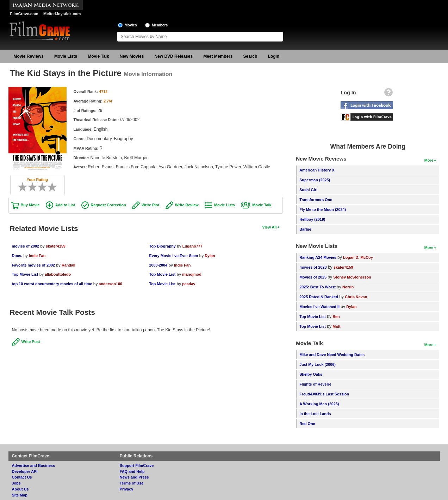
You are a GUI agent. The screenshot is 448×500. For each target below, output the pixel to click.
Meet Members (218, 56)
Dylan (210, 256)
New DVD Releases (173, 56)
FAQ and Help (132, 471)
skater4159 (56, 246)
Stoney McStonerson (352, 277)
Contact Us (22, 477)
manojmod (192, 274)
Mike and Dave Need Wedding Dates (332, 355)
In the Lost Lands (315, 414)
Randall (69, 265)
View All (270, 227)
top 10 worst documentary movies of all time (52, 284)
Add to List (65, 205)
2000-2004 (158, 265)
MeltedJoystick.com (62, 14)
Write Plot (150, 205)
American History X (317, 170)
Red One (307, 424)
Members (160, 25)
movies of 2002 (26, 246)
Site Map (20, 495)
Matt (336, 326)
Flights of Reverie (315, 384)
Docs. (17, 256)
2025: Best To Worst (318, 287)
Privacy (126, 489)
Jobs (16, 483)
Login (274, 56)
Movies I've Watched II (319, 307)
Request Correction (108, 205)
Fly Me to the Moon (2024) (323, 210)
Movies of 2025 (313, 277)
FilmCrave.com (24, 14)
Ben (336, 317)
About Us (20, 489)
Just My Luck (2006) (318, 364)
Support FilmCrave (137, 465)
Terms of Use (132, 483)
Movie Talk (98, 56)
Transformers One (316, 200)
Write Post (31, 342)
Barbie (305, 229)
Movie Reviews (29, 56)
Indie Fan (37, 256)
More (429, 160)
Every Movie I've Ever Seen (173, 256)
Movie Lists (66, 56)
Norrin (348, 287)
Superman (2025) (315, 180)
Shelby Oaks (311, 374)
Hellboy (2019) (312, 219)
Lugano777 (192, 246)
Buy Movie (30, 205)
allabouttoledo (58, 274)
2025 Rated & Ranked (319, 297)
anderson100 (110, 284)
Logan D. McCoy (358, 257)
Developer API (25, 471)
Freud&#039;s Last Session (324, 394)
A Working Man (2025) (319, 404)
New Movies (132, 56)
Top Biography (162, 246)
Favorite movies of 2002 (33, 265)
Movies (131, 25)
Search (250, 56)
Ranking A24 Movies (318, 257)
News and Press (134, 477)
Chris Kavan (356, 297)
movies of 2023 (313, 267)
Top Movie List (25, 274)
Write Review (187, 205)
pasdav (189, 284)
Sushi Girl (308, 190)
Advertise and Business (33, 465)
